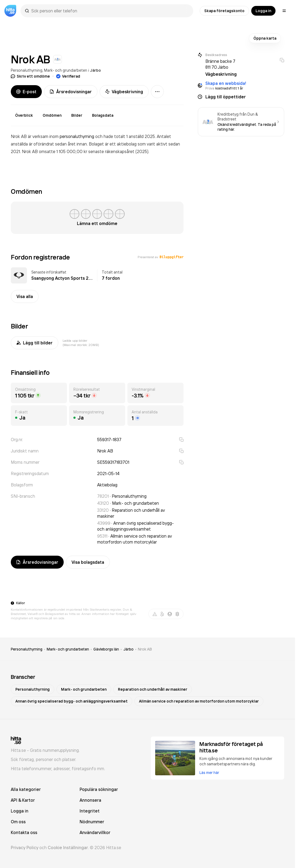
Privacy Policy (25, 848)
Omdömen (52, 115)
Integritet (90, 811)
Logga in (263, 11)
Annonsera (90, 800)
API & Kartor (23, 800)
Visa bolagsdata (88, 562)
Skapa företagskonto (224, 11)
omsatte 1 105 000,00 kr (64, 151)
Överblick (24, 115)
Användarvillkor (95, 832)
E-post (26, 92)
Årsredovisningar (71, 92)
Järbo (96, 70)
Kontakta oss (24, 832)
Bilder (77, 115)
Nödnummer (92, 822)
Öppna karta (265, 38)
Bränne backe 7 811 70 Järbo (220, 64)
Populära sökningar (99, 789)
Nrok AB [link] (145, 649)
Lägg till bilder (35, 343)
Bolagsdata (103, 115)
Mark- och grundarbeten (66, 70)
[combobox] (110, 11)
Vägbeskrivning (124, 92)
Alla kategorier (26, 789)
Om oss (18, 822)
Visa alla (25, 296)
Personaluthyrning (27, 70)
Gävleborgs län (106, 649)
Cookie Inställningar (68, 848)
